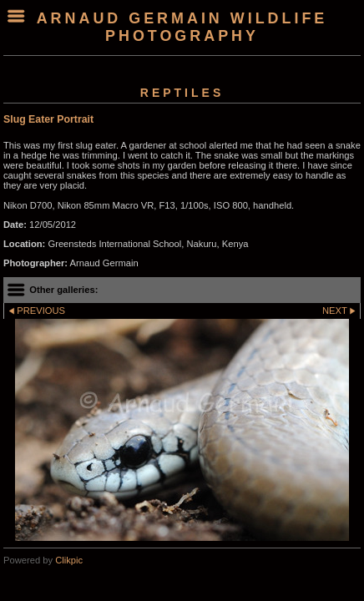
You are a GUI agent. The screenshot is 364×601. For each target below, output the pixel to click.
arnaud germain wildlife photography (182, 27)
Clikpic (69, 560)
